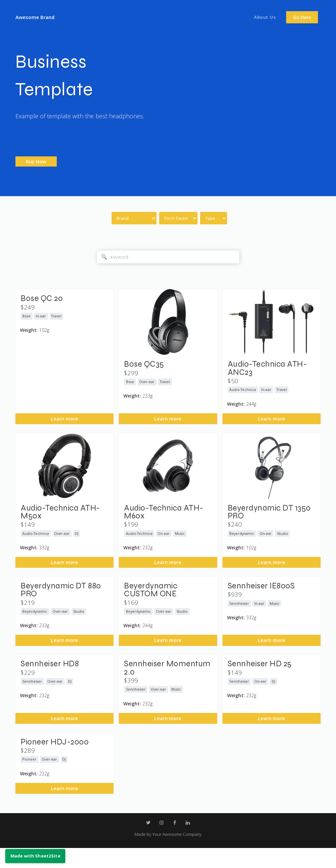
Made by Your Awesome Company (168, 854)
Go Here (302, 17)
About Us (264, 17)
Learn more (64, 424)
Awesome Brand (37, 17)
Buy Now (36, 161)
